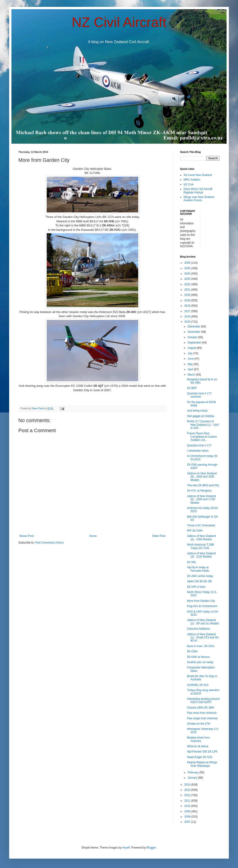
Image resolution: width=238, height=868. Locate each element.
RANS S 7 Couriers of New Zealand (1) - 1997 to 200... (203, 425)
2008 (188, 817)
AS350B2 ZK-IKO (198, 685)
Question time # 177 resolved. (199, 395)
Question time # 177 (199, 445)
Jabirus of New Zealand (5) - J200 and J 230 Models (201, 499)
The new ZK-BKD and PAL (203, 485)
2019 (188, 300)
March (192, 375)
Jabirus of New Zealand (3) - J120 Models (201, 555)
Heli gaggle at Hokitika (201, 416)
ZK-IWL (192, 562)
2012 (188, 795)
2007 (188, 822)
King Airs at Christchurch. (202, 606)
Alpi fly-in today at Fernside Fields (198, 569)
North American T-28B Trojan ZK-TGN (200, 546)
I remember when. (198, 451)
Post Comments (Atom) (49, 543)
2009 (188, 811)
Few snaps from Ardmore (202, 718)
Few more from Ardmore (202, 713)
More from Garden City (201, 601)
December (194, 327)
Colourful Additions (198, 629)
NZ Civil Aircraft (119, 22)
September (195, 343)
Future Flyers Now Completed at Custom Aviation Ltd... (202, 437)
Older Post (159, 536)
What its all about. (198, 746)
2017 (188, 311)
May (191, 364)
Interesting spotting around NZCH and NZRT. (203, 700)
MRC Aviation (192, 180)
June (191, 359)
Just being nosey (197, 411)
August (192, 348)
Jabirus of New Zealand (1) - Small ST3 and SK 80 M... (203, 638)
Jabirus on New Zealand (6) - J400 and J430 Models (202, 477)
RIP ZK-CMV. (195, 531)
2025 (188, 268)
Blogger (151, 848)
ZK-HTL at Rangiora (199, 491)
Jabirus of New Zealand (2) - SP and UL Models (203, 622)
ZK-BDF (192, 388)
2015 (188, 322)
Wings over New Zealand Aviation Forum (199, 199)
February (193, 772)
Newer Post (27, 536)
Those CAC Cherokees (201, 525)
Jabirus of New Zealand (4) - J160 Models (201, 538)
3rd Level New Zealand (198, 175)
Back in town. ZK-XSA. (201, 646)
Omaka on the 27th (199, 724)
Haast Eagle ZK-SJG (200, 757)
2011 (188, 801)
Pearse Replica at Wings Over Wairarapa (202, 764)
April (191, 369)
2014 (188, 785)
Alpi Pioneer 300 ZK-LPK (202, 752)
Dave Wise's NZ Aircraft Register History (198, 191)
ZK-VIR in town (196, 587)
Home (93, 536)
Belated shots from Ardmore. (198, 739)
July (191, 353)
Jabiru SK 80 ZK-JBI (199, 581)
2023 (188, 279)
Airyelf (126, 848)
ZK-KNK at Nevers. (199, 657)
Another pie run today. (200, 662)
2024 (188, 274)
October (193, 337)
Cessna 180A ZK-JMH (201, 708)
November (194, 332)
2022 (188, 284)
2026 (188, 263)
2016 (188, 316)
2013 (188, 790)
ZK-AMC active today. (200, 576)
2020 (188, 295)
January (193, 778)
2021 (188, 290)
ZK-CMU (192, 651)
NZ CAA (189, 184)
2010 (188, 806)
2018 (188, 306)
